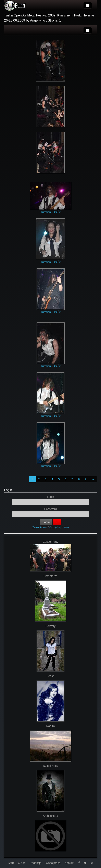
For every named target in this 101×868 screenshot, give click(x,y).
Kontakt (69, 863)
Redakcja (36, 863)
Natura (50, 726)
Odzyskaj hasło (59, 527)
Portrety (50, 626)
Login (8, 490)
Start (11, 863)
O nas (22, 863)
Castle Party (50, 542)
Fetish (50, 676)
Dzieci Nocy (51, 766)
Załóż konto (40, 527)
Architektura (50, 816)
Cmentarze (50, 576)
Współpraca (53, 863)
